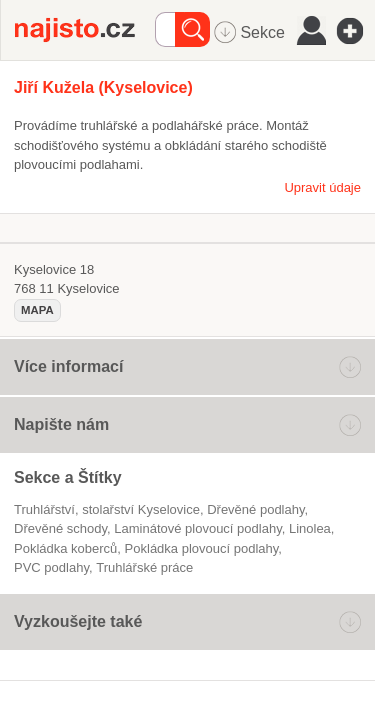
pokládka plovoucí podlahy (202, 548)
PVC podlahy (51, 567)
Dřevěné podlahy (255, 509)
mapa (37, 310)
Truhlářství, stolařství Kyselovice (107, 509)
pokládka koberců (65, 548)
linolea (310, 528)
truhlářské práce (144, 567)
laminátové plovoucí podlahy (197, 528)
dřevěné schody (60, 528)
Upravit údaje (322, 187)
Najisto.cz (85, 30)
